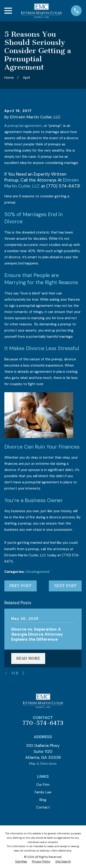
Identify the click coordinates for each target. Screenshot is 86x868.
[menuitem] (21, 862)
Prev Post (20, 586)
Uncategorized (37, 572)
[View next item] (23, 673)
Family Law (43, 792)
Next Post (65, 586)
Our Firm (43, 785)
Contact (43, 807)
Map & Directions (43, 764)
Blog (43, 800)
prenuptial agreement (25, 126)
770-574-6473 (43, 723)
